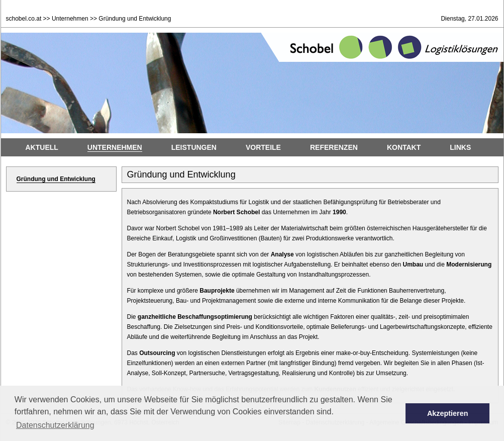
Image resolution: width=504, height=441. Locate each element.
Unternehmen (70, 19)
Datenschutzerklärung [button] (55, 425)
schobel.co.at (24, 19)
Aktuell (42, 147)
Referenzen (334, 147)
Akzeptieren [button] (448, 413)
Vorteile (263, 147)
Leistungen (194, 147)
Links (460, 147)
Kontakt (404, 147)
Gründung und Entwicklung (56, 179)
